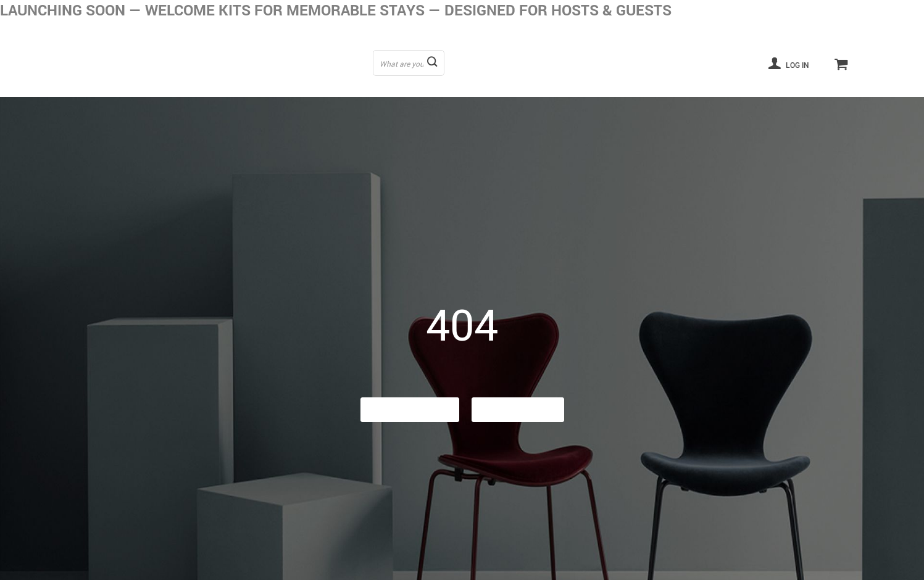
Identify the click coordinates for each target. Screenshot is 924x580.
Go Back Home (410, 410)
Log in (789, 63)
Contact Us (518, 410)
